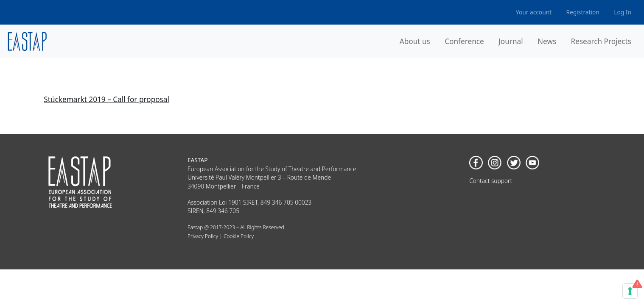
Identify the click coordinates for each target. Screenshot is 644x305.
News (547, 41)
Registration (583, 12)
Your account (534, 12)
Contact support (491, 181)
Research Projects (601, 41)
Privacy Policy (203, 236)
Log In (623, 12)
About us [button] (415, 41)
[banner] (27, 41)
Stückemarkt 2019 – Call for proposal (106, 99)
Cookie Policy (239, 236)
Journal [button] (511, 41)
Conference (464, 41)
